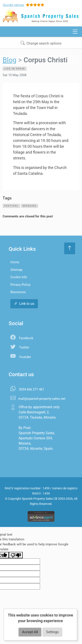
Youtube (25, 357)
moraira (30, 206)
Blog (10, 60)
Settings (52, 632)
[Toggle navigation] (75, 32)
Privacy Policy (20, 285)
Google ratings (13, 5)
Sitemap (16, 270)
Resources (18, 292)
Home (15, 262)
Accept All (30, 632)
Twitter (24, 347)
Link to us (24, 304)
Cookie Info (19, 277)
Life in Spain (15, 69)
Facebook (26, 338)
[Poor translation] (16, 555)
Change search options (41, 43)
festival (11, 206)
